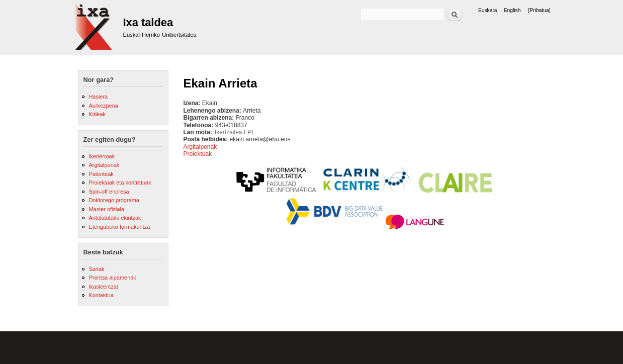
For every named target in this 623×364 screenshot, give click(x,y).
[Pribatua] (540, 10)
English (512, 10)
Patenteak (101, 174)
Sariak (96, 269)
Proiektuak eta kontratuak (120, 183)
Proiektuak (198, 154)
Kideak (97, 114)
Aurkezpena (103, 106)
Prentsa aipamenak (112, 278)
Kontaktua (101, 295)
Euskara (488, 10)
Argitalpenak (104, 165)
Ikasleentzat (103, 287)
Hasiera (98, 97)
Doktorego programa (114, 200)
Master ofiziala (106, 209)
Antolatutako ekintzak (115, 218)
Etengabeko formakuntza (119, 227)
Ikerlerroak (102, 156)
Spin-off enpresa (109, 192)
